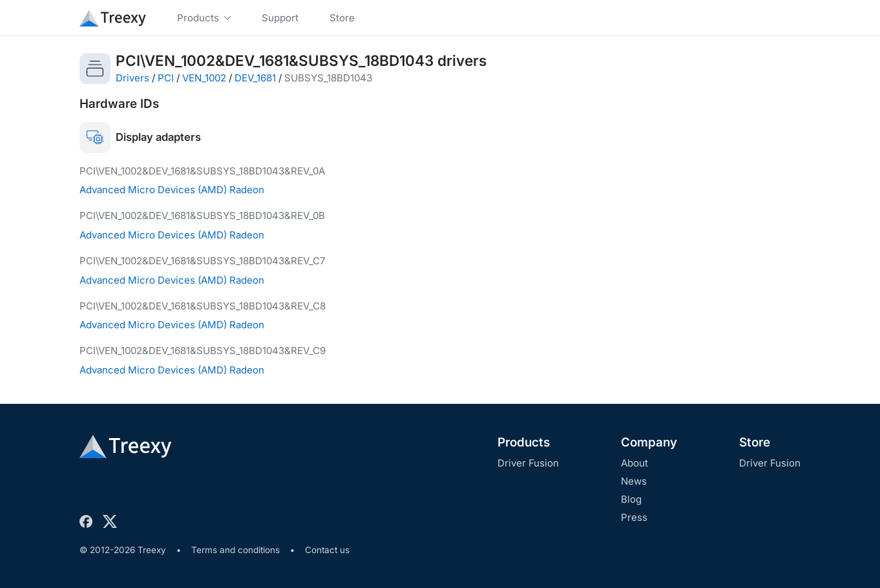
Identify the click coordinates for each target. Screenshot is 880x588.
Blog (631, 499)
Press (634, 517)
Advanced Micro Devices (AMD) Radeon (172, 190)
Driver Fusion (528, 463)
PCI (166, 78)
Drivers (132, 78)
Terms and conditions (236, 550)
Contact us (327, 550)
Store (755, 442)
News (634, 481)
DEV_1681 (255, 78)
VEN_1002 (204, 78)
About (634, 463)
